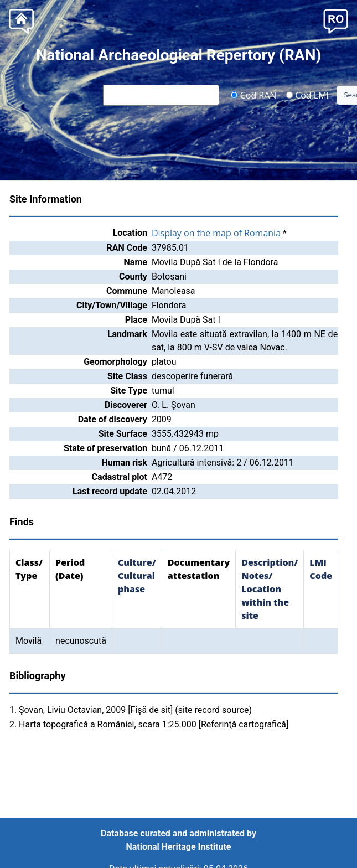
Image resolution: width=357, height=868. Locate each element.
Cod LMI (307, 95)
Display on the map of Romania (216, 233)
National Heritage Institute (179, 847)
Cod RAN (254, 95)
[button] (336, 20)
